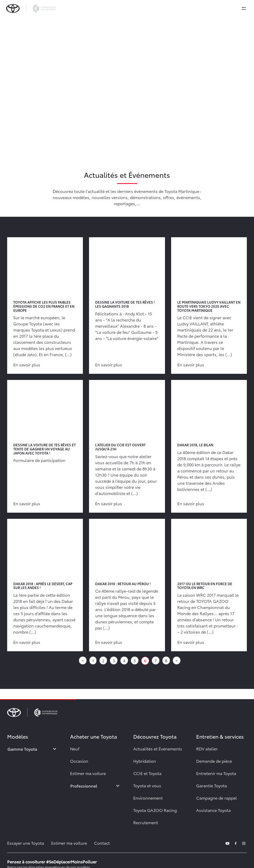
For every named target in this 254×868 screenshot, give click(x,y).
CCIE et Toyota (147, 773)
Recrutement (146, 822)
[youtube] (227, 843)
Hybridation (145, 761)
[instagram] (244, 843)
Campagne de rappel (217, 798)
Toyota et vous (147, 785)
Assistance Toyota (213, 810)
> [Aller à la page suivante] (177, 660)
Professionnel (84, 786)
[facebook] (236, 843)
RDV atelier (207, 748)
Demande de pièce (214, 761)
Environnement (148, 798)
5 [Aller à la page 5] (135, 660)
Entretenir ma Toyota (216, 773)
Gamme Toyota (22, 749)
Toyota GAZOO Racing (155, 810)
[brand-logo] (31, 8)
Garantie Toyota (212, 785)
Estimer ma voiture (88, 773)
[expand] (244, 8)
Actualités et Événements (158, 748)
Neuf (75, 748)
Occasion (79, 761)
